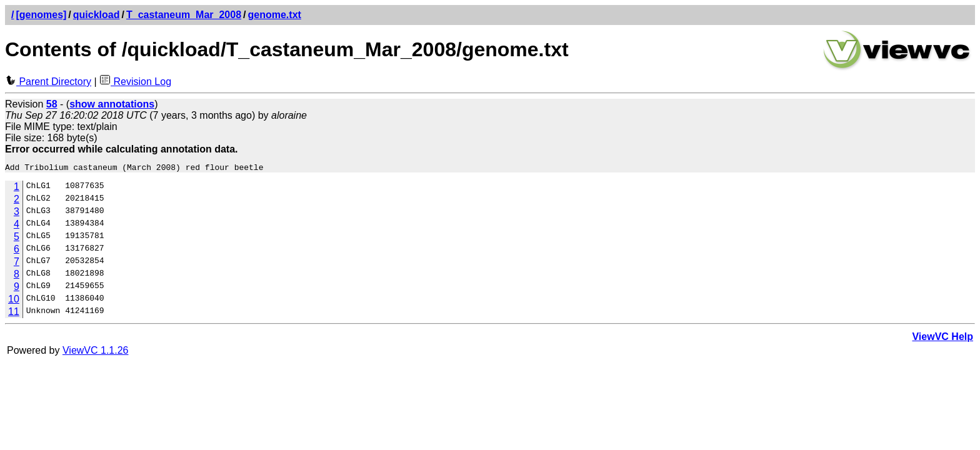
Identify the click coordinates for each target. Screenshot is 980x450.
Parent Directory (48, 82)
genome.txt (275, 15)
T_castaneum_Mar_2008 (184, 15)
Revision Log (135, 82)
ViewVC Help (942, 338)
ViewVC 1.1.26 (96, 352)
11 (14, 313)
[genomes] (41, 15)
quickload (97, 15)
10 (14, 301)
